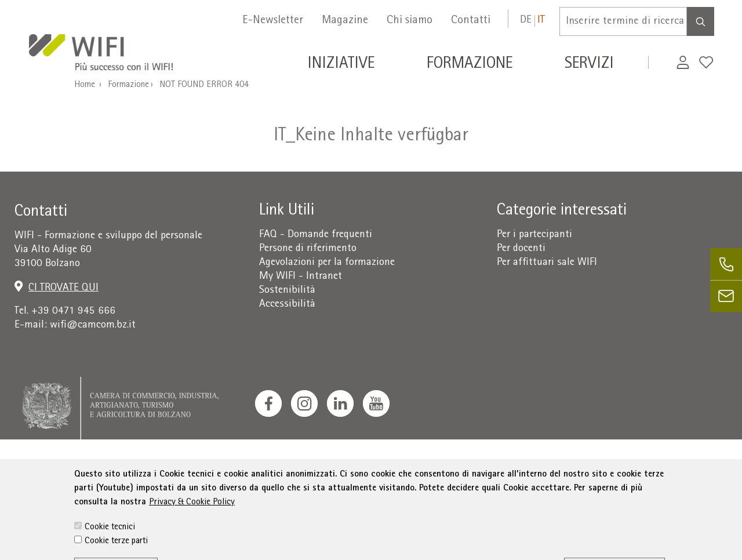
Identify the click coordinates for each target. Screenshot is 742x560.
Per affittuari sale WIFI (547, 263)
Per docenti (521, 249)
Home (85, 85)
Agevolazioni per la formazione (327, 263)
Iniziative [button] (341, 65)
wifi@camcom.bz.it (93, 326)
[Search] (701, 21)
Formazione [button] (470, 65)
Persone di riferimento (308, 249)
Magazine (345, 21)
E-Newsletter (273, 21)
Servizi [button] (589, 65)
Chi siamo (410, 21)
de (526, 21)
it (541, 21)
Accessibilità (287, 305)
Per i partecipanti (534, 235)
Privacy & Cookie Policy (192, 532)
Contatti (471, 21)
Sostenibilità (287, 291)
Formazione (128, 85)
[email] (726, 296)
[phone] (726, 264)
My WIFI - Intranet (301, 277)
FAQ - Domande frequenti (316, 235)
